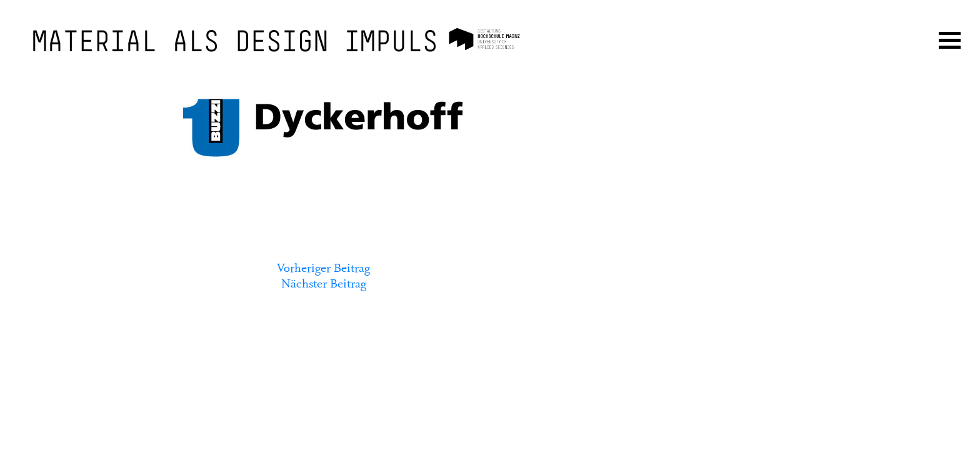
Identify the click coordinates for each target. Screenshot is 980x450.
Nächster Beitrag (324, 284)
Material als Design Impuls (235, 44)
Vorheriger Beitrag (323, 268)
